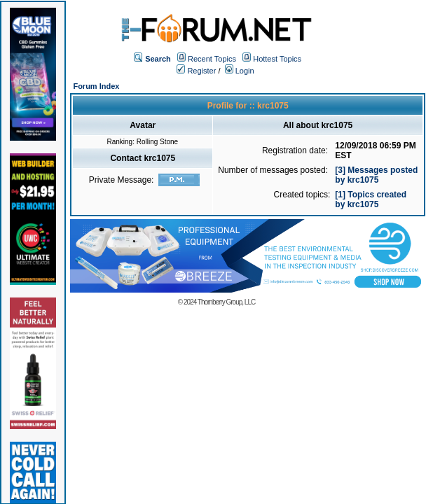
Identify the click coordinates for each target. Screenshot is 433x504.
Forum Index (96, 86)
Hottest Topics (277, 59)
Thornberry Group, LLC (226, 302)
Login (240, 71)
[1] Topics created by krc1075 (371, 199)
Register (196, 71)
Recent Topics (212, 59)
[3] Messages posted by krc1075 (376, 175)
